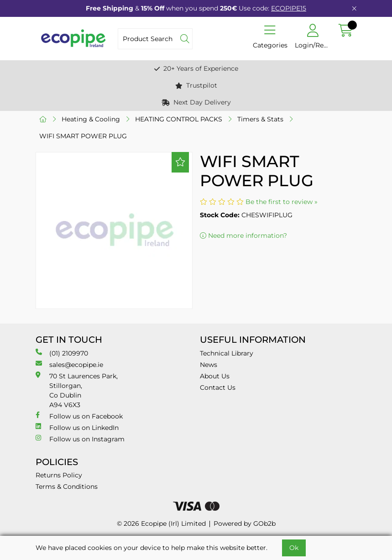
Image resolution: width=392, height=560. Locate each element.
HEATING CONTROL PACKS (179, 119)
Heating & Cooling (91, 119)
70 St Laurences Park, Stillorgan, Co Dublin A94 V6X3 (77, 390)
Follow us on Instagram (80, 439)
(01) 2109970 (62, 353)
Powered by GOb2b (245, 523)
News (209, 365)
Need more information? (243, 236)
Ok (294, 548)
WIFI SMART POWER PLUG (83, 136)
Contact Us (218, 387)
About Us (215, 376)
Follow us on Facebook (79, 416)
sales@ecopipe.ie (69, 364)
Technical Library (227, 353)
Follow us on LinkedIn (77, 427)
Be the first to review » (282, 202)
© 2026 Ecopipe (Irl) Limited (161, 523)
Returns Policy (59, 475)
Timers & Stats (260, 119)
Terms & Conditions (67, 487)
